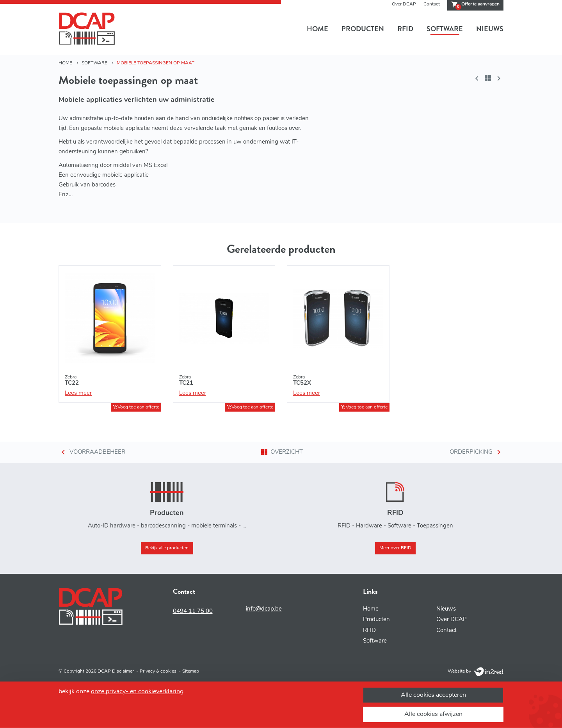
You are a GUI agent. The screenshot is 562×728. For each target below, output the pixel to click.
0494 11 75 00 (193, 612)
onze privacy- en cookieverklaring (137, 691)
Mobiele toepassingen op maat (156, 63)
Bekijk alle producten (167, 548)
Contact (432, 4)
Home (317, 29)
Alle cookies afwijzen (433, 714)
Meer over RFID (395, 548)
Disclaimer (123, 671)
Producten (363, 29)
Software (445, 29)
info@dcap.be (264, 609)
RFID (405, 29)
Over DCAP (404, 4)
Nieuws (490, 29)
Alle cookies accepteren (433, 695)
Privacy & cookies (158, 671)
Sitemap (191, 671)
